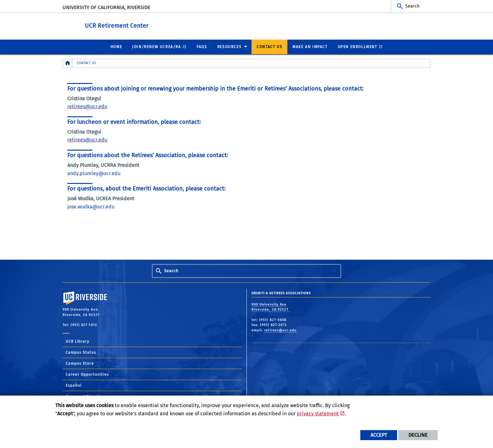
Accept (379, 435)
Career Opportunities (87, 374)
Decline (418, 435)
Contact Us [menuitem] (269, 47)
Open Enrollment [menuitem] (357, 47)
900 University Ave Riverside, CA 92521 (271, 307)
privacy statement (318, 414)
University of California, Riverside (106, 7)
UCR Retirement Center (156, 25)
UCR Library (78, 341)
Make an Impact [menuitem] (310, 47)
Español (74, 385)
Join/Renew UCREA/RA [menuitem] (156, 47)
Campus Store (80, 363)
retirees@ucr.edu (280, 330)
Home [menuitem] (116, 47)
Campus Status (81, 352)
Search (412, 6)
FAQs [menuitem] (202, 47)
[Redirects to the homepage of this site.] (68, 63)
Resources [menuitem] (229, 47)
